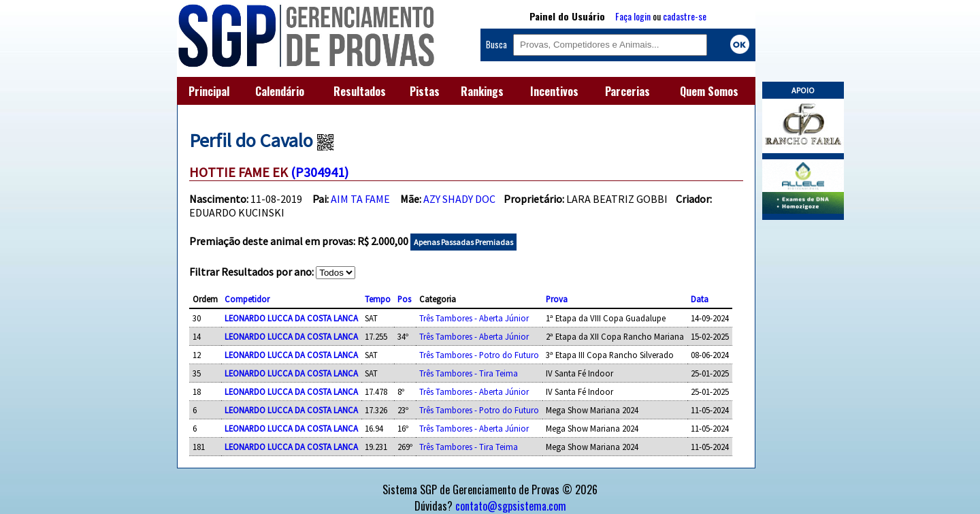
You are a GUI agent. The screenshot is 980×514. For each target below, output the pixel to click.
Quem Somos (709, 91)
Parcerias (627, 91)
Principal (209, 91)
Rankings (482, 91)
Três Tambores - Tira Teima (469, 373)
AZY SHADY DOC (459, 199)
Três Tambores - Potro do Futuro (479, 355)
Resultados (360, 91)
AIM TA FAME (360, 199)
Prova (557, 299)
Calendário (280, 91)
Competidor (247, 299)
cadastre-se (685, 16)
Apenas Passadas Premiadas (463, 242)
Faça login (633, 16)
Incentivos (554, 91)
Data (700, 299)
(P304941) (320, 172)
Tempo (378, 299)
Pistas (425, 91)
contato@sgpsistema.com (511, 506)
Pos (404, 299)
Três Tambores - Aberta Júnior (474, 318)
